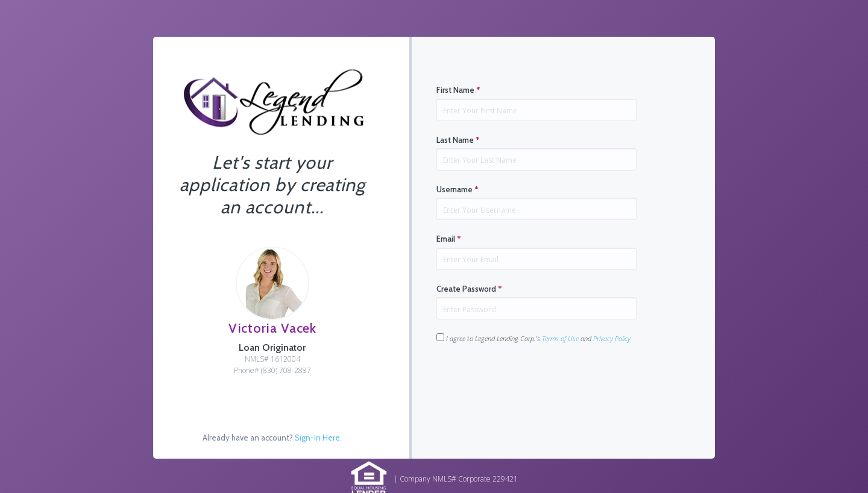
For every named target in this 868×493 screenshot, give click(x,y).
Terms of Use (560, 338)
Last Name (458, 140)
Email (449, 239)
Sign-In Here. (318, 438)
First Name (458, 90)
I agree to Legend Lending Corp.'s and (533, 338)
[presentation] (528, 382)
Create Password (469, 289)
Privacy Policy (612, 338)
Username (458, 189)
